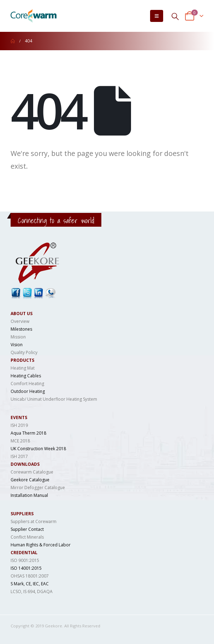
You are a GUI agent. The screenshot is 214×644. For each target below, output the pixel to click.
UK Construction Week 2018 (38, 449)
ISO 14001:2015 (26, 568)
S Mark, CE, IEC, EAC (30, 584)
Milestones (21, 329)
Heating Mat (23, 368)
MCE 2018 (20, 441)
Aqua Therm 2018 (28, 433)
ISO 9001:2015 (25, 560)
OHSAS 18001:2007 (30, 576)
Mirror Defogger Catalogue (38, 488)
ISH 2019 (19, 425)
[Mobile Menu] (157, 16)
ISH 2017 (19, 456)
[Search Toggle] (175, 16)
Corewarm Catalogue (32, 472)
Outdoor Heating (28, 391)
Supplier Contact (27, 529)
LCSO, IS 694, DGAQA (32, 591)
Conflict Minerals (27, 537)
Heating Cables (26, 376)
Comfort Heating (27, 384)
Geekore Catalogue (30, 480)
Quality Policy (24, 352)
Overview (20, 321)
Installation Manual (29, 495)
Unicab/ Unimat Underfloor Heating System (54, 399)
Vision (17, 345)
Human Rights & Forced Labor (41, 545)
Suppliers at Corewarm (34, 521)
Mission (18, 337)
